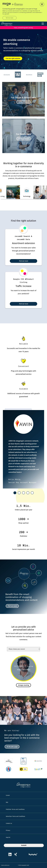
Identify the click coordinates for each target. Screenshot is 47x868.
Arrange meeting (23, 685)
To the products (24, 102)
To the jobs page (12, 747)
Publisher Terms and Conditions (15, 809)
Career (8, 795)
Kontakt (24, 845)
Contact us (9, 823)
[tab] (15, 493)
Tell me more (10, 18)
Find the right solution (13, 58)
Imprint (8, 837)
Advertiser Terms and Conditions (15, 816)
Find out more (23, 261)
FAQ (7, 802)
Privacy (8, 830)
